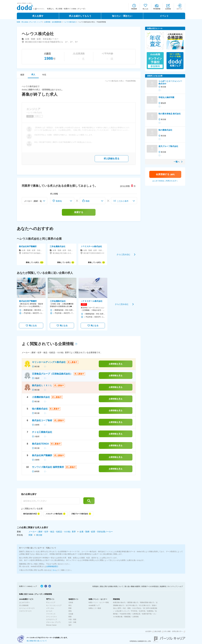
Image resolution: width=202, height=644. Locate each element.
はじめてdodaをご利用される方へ (165, 181)
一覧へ (177, 162)
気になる (145, 9)
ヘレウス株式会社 (70, 22)
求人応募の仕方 (145, 605)
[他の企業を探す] (50, 501)
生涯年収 (142, 611)
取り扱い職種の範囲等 (132, 586)
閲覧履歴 (134, 9)
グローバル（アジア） (54, 622)
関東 (31, 535)
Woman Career (51, 625)
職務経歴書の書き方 (147, 602)
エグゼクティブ (52, 619)
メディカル (50, 608)
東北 (70, 605)
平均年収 (134, 611)
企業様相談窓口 (52, 566)
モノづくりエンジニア (54, 605)
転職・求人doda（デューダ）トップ (29, 22)
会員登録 (168, 9)
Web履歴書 (157, 9)
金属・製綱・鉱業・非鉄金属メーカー (96, 532)
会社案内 (148, 631)
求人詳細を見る (112, 159)
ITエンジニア (51, 602)
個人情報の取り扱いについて (37, 641)
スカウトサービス (25, 611)
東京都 (39, 535)
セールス (49, 611)
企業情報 (136, 617)
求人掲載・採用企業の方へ (174, 631)
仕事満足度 (136, 614)
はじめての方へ (25, 602)
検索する (79, 212)
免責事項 (163, 586)
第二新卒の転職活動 (150, 608)
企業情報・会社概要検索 (53, 22)
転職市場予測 (147, 614)
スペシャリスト (52, 617)
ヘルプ (180, 586)
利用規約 (96, 586)
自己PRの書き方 (132, 605)
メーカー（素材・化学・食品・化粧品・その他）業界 (52, 532)
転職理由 (150, 611)
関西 (70, 617)
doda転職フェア (94, 605)
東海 (70, 611)
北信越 (71, 614)
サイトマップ (172, 586)
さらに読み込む (123, 254)
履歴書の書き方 (133, 602)
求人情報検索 (24, 605)
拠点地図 (158, 631)
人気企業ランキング (122, 611)
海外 (70, 625)
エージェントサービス (27, 608)
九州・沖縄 (72, 622)
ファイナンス (51, 614)
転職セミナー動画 (95, 608)
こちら (54, 570)
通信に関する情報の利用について (112, 586)
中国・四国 (72, 619)
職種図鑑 (127, 617)
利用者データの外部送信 (150, 586)
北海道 (71, 602)
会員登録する (165, 174)
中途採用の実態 (125, 614)
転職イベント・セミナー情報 (99, 602)
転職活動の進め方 (119, 602)
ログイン (179, 9)
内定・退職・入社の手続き (132, 608)
